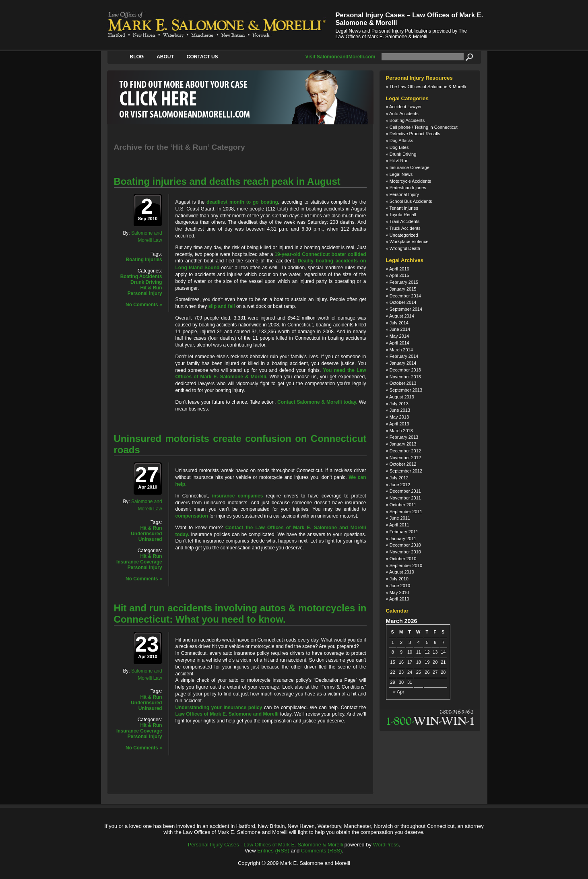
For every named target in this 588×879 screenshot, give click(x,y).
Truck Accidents (405, 228)
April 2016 (399, 269)
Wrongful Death (405, 248)
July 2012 (399, 478)
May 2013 (399, 417)
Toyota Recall (402, 215)
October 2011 (403, 505)
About (165, 57)
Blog (137, 57)
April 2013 (399, 424)
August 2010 (402, 572)
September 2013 (406, 390)
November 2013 (405, 377)
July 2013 (399, 404)
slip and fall (222, 306)
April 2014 (399, 343)
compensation (192, 516)
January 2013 (403, 444)
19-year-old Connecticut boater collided (320, 254)
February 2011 (404, 532)
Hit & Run (151, 288)
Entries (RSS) (273, 851)
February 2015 (404, 282)
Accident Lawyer (405, 107)
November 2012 (405, 458)
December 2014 (405, 296)
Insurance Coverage (139, 562)
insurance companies (238, 496)
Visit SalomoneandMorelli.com (340, 57)
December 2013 (405, 370)
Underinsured (146, 534)
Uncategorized (404, 235)
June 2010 (400, 586)
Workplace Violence (409, 241)
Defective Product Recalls (415, 134)
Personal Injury (145, 293)
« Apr (399, 692)
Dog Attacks (401, 140)
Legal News (401, 174)
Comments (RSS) (322, 851)
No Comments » (144, 305)
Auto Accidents (404, 113)
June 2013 (400, 410)
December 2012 (405, 451)
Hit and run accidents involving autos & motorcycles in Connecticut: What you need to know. (240, 614)
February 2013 (404, 437)
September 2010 (406, 565)
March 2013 (401, 431)
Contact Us (202, 57)
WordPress (386, 845)
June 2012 (400, 485)
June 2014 (400, 329)
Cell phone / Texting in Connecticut (424, 127)
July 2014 (399, 323)
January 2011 (403, 539)
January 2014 (403, 363)
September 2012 (406, 471)
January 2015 (403, 289)
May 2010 (399, 592)
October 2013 (403, 383)
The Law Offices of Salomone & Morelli (427, 87)
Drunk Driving (146, 282)
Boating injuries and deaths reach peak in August (227, 181)
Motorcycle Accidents (410, 181)
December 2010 (405, 545)
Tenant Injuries (404, 208)
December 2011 (405, 491)
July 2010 (399, 579)
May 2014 (399, 336)
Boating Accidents (141, 276)
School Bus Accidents (411, 201)
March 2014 (401, 350)
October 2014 (403, 302)
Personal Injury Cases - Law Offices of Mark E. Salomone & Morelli (266, 845)
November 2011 (405, 498)
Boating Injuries (144, 260)
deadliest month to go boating (242, 202)
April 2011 (399, 525)
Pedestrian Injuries (408, 188)
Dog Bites (399, 147)
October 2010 (403, 559)
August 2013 (402, 397)
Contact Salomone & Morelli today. (317, 402)
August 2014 (402, 316)
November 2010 (405, 552)
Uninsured (150, 539)
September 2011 (406, 512)
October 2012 (403, 464)
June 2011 (400, 518)
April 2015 (399, 275)
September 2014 (406, 309)
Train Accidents (404, 221)
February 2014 (404, 356)
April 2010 (399, 599)
